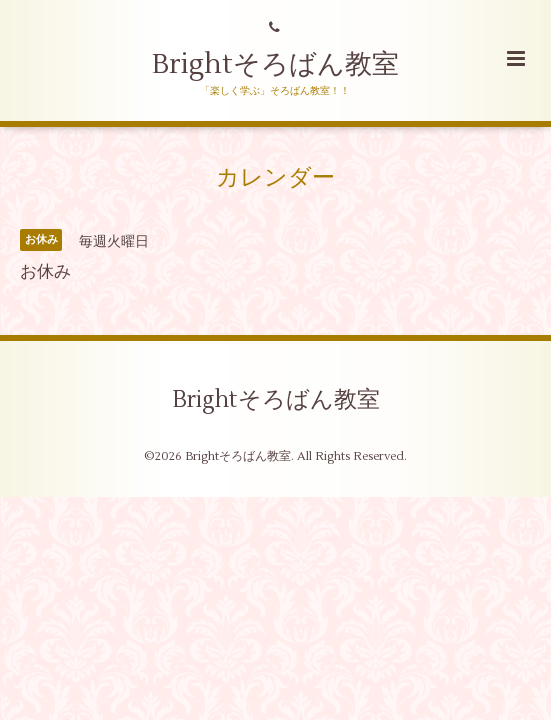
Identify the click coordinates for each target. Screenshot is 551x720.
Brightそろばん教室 (275, 64)
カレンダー (275, 178)
